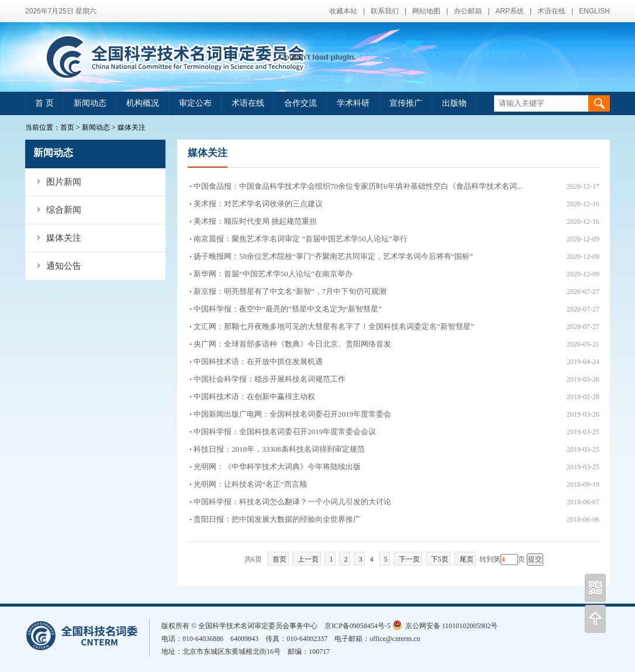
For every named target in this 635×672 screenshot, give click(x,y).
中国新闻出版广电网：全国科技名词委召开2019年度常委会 (292, 414)
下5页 (440, 559)
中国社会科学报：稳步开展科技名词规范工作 (270, 379)
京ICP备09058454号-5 (358, 626)
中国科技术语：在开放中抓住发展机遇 (258, 361)
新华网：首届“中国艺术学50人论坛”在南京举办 (273, 274)
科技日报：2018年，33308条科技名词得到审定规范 (279, 449)
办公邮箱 (468, 11)
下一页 (409, 559)
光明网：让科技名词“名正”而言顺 (250, 484)
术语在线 (551, 11)
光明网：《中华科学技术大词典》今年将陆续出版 (277, 467)
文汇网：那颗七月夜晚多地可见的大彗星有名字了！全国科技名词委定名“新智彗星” (334, 326)
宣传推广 (406, 103)
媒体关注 (132, 127)
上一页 (308, 559)
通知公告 (64, 266)
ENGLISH (594, 11)
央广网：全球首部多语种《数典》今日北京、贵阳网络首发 (292, 344)
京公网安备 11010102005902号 (445, 626)
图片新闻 (64, 182)
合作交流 (301, 103)
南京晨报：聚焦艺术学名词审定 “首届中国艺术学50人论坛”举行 (301, 239)
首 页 (44, 103)
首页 (67, 127)
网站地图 (426, 11)
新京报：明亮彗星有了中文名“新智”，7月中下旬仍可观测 (290, 291)
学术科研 (353, 103)
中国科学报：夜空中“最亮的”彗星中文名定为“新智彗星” (288, 309)
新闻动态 (90, 103)
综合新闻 (64, 210)
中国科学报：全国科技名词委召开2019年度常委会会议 (285, 432)
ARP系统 (510, 11)
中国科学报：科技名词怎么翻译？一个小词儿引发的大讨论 (292, 502)
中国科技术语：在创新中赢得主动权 (254, 396)
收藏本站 (343, 11)
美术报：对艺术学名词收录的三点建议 (258, 204)
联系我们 (385, 11)
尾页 (467, 559)
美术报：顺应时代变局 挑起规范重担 (255, 221)
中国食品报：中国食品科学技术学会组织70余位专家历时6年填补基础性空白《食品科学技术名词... (358, 186)
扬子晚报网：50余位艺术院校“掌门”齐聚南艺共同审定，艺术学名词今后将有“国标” (333, 256)
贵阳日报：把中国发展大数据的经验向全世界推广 (277, 519)
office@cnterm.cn (395, 639)
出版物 (454, 103)
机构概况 (143, 103)
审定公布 (195, 103)
